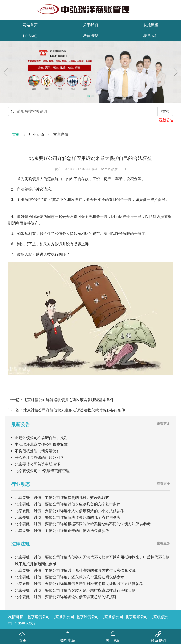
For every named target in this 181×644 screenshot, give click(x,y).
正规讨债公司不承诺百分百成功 (41, 438)
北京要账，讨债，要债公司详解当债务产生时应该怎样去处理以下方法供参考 (79, 584)
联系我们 (151, 36)
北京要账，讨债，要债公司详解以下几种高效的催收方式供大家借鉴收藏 (75, 570)
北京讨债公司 (87, 617)
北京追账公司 (136, 617)
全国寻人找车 (25, 623)
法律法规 (90, 36)
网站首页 (30, 25)
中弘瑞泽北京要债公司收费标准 (41, 444)
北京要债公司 (112, 617)
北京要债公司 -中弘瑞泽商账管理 (42, 471)
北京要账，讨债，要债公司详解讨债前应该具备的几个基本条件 (68, 504)
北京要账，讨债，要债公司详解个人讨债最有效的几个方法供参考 (70, 511)
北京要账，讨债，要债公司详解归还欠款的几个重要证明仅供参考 (70, 577)
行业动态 (30, 36)
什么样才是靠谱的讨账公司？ (39, 458)
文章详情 (61, 134)
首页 (16, 134)
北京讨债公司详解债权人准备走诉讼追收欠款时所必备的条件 (74, 410)
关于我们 (90, 25)
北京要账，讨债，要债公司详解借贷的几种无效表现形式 (62, 498)
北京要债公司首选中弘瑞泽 (37, 464)
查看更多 (163, 424)
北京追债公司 (38, 617)
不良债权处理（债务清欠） (37, 451)
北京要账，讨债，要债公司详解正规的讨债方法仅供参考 (62, 531)
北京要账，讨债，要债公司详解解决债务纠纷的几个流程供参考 (68, 517)
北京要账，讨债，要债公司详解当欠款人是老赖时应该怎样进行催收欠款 (75, 590)
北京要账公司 (63, 617)
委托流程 (151, 25)
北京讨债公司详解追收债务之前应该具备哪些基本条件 (69, 400)
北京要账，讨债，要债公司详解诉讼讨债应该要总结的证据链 (66, 597)
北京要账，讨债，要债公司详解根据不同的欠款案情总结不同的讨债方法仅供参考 (83, 524)
